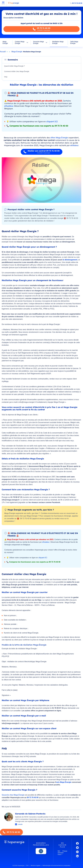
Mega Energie (5, 42)
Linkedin (20, 824)
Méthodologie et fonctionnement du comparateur (56, 866)
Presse (65, 851)
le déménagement (70, 260)
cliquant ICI (52, 122)
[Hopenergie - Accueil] (14, 4)
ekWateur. (75, 145)
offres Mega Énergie (59, 138)
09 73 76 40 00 (77, 3)
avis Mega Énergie (64, 782)
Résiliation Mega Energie (58, 42)
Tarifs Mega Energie (74, 42)
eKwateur (9, 106)
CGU (27, 866)
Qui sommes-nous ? (60, 853)
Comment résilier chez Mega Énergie (17, 71)
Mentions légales (36, 866)
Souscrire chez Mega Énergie (13, 795)
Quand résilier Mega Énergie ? (14, 66)
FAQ (6, 77)
